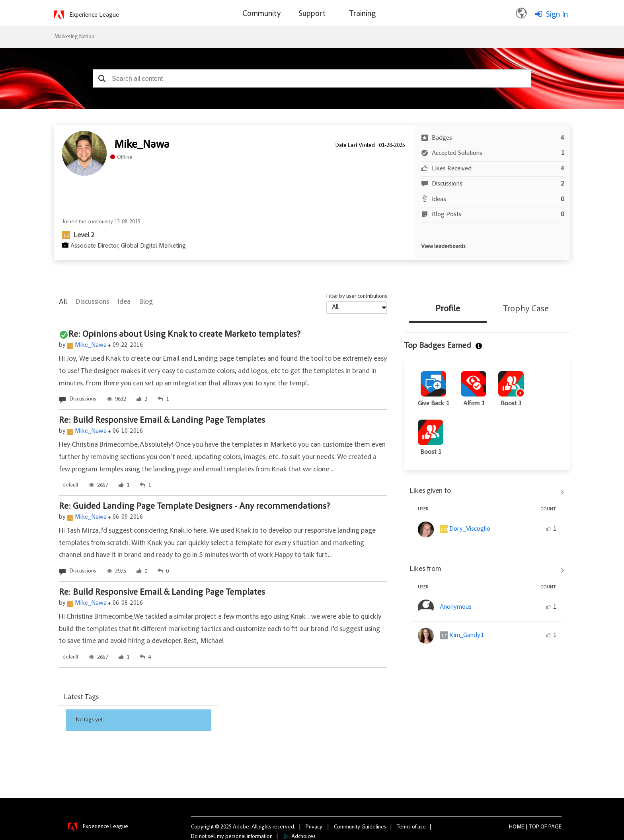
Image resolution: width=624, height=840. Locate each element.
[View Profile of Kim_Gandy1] (466, 635)
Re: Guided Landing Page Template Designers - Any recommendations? (194, 507)
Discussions (92, 302)
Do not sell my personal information (232, 836)
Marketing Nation (74, 37)
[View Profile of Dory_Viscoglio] (470, 529)
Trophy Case (526, 309)
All (63, 302)
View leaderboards (443, 247)
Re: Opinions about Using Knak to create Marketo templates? (184, 335)
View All (487, 492)
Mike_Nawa (91, 345)
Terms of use (411, 827)
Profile (448, 309)
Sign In (557, 15)
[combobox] (312, 78)
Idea (124, 302)
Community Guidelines (360, 827)
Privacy (314, 827)
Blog (146, 302)
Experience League (94, 15)
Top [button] (534, 827)
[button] (102, 78)
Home (517, 827)
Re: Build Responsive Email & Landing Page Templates (162, 421)
